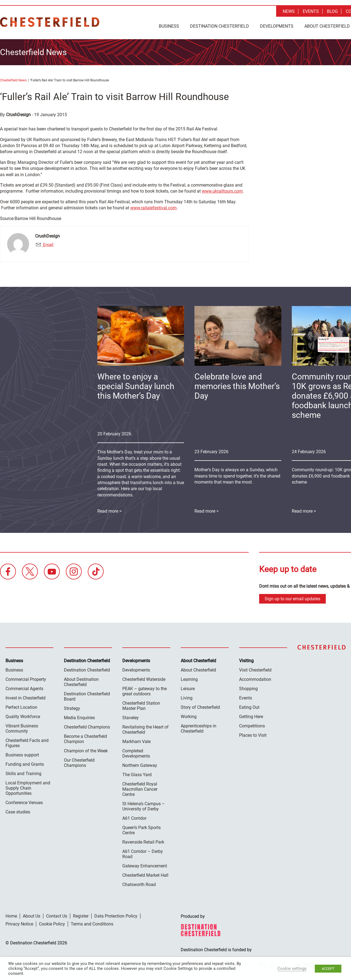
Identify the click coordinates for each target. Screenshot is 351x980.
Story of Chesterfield (200, 706)
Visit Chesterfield (255, 669)
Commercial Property (26, 678)
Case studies (18, 811)
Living (187, 697)
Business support (22, 754)
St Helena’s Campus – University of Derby (144, 805)
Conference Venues (24, 802)
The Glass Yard (137, 774)
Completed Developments (136, 752)
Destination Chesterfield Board (87, 695)
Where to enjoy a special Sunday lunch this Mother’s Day (136, 385)
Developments (277, 26)
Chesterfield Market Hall (145, 874)
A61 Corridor (134, 817)
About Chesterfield (198, 669)
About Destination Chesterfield (81, 681)
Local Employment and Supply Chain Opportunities (28, 787)
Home (11, 915)
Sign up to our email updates (292, 598)
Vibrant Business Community (22, 727)
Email (48, 244)
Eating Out (249, 706)
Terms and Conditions (92, 923)
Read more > (206, 510)
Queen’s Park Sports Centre (141, 829)
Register (81, 915)
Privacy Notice (19, 923)
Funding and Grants (25, 763)
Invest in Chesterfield (26, 697)
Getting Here (251, 715)
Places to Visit (253, 734)
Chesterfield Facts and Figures (27, 742)
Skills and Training (23, 772)
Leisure (188, 688)
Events (311, 11)
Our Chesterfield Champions (79, 762)
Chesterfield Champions (87, 726)
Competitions (252, 725)
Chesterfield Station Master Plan (141, 705)
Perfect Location (21, 706)
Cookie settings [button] (292, 968)
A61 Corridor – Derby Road (143, 853)
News (289, 11)
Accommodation (255, 678)
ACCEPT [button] (328, 969)
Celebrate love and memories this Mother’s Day (237, 385)
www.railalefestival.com (153, 207)
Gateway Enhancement (145, 865)
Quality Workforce (23, 715)
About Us (32, 915)
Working (189, 715)
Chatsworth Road (139, 883)
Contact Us (57, 915)
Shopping (248, 688)
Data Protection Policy (116, 915)
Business (169, 26)
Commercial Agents (24, 688)
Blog (332, 11)
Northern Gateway (140, 764)
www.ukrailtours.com (222, 190)
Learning (189, 678)
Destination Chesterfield (50, 22)
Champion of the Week (86, 750)
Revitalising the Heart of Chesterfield (145, 728)
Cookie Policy (52, 923)
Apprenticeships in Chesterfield (199, 727)
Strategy (72, 707)
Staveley (131, 717)
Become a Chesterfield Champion (85, 738)
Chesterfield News (13, 79)
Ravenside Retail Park (143, 841)
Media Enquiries (79, 717)
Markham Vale (136, 740)
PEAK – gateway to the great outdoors (145, 690)
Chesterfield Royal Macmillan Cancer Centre (140, 788)
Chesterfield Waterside (144, 678)
